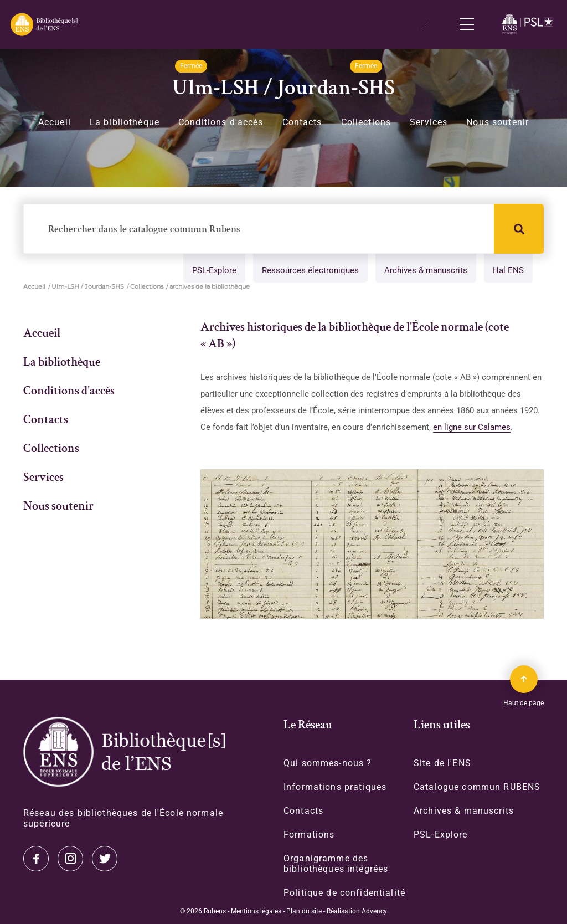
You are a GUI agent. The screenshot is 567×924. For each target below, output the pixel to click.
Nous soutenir (498, 122)
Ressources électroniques (310, 271)
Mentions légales (256, 911)
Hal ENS (508, 271)
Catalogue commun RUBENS (477, 786)
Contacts (302, 122)
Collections (366, 122)
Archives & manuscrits (426, 271)
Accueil (55, 122)
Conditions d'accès (221, 122)
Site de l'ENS (442, 763)
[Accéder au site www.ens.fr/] (529, 24)
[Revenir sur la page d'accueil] (43, 24)
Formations (309, 834)
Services (429, 122)
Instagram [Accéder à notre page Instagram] (70, 858)
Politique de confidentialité (344, 892)
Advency (374, 911)
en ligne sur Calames (472, 427)
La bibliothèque (125, 122)
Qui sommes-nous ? (328, 763)
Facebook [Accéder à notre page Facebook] (105, 858)
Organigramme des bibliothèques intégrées (336, 863)
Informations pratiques (335, 786)
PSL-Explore (214, 271)
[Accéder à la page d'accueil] (124, 751)
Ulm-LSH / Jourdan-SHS (88, 286)
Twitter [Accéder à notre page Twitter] (36, 858)
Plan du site (304, 911)
